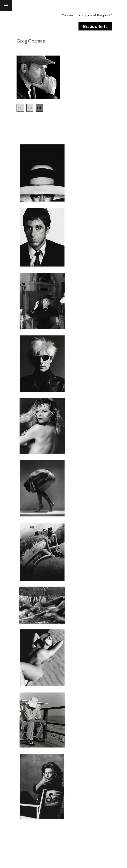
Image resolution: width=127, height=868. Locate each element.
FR (30, 108)
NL (39, 108)
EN (20, 108)
